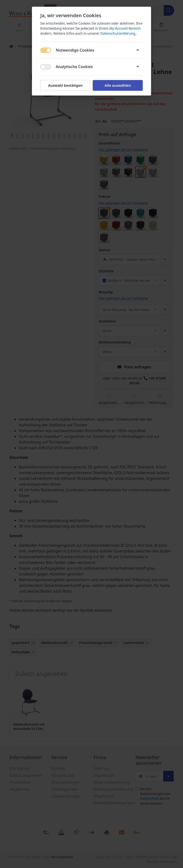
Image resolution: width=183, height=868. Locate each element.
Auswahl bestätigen (65, 85)
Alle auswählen (118, 85)
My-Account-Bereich (125, 28)
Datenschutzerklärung (118, 33)
